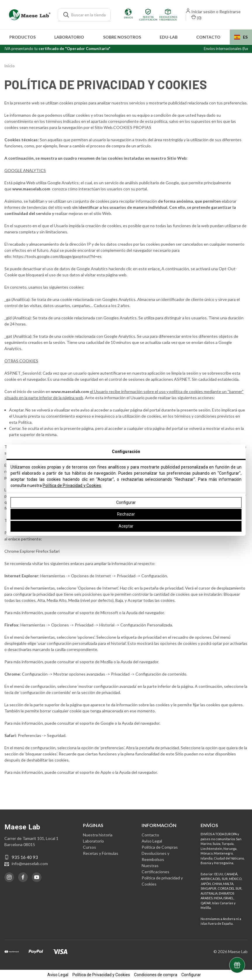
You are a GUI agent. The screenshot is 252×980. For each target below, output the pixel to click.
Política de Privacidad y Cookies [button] (101, 975)
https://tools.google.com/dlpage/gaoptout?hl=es (57, 256)
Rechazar (126, 514)
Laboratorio (69, 37)
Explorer (28, 551)
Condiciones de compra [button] (156, 975)
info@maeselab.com (30, 863)
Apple (106, 772)
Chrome (12, 551)
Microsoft (109, 613)
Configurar (126, 502)
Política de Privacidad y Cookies (72, 485)
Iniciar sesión (203, 12)
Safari (54, 551)
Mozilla (107, 662)
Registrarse (230, 12)
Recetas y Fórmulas (101, 853)
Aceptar (126, 526)
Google (107, 723)
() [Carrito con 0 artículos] (196, 17)
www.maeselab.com (70, 391)
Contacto (208, 37)
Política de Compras (160, 847)
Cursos (89, 847)
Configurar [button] (191, 975)
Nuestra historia (98, 835)
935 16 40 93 (25, 857)
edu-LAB (169, 37)
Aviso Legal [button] (58, 975)
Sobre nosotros (122, 37)
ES (241, 37)
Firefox (43, 551)
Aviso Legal (152, 841)
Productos (22, 37)
